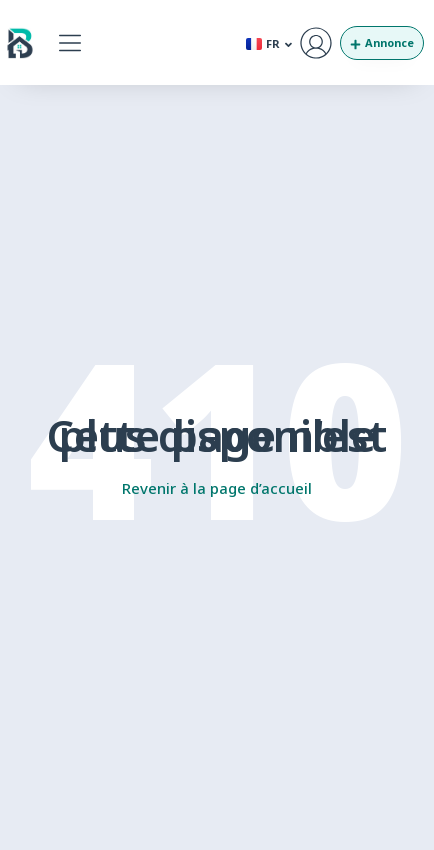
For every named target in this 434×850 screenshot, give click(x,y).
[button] (69, 42)
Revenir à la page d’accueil (217, 488)
